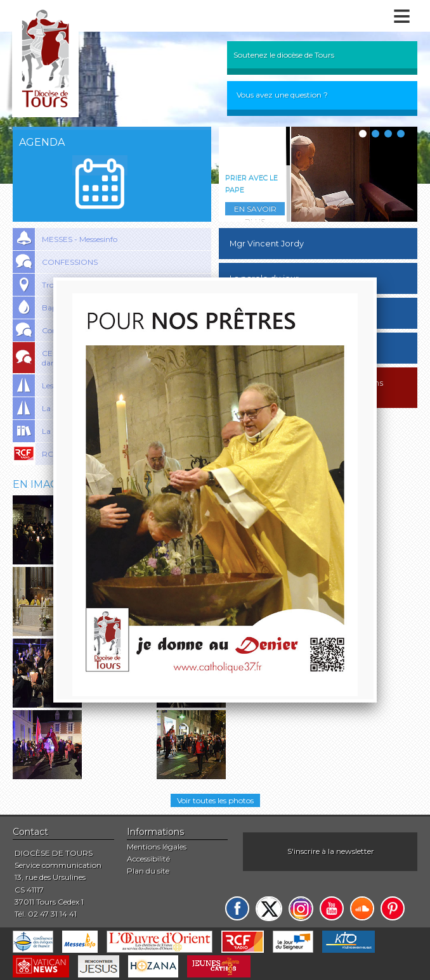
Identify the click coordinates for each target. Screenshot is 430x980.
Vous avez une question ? (282, 95)
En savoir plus (255, 210)
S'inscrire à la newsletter (331, 851)
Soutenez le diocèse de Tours (284, 55)
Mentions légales (157, 847)
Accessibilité (148, 859)
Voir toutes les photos (215, 800)
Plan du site (148, 871)
